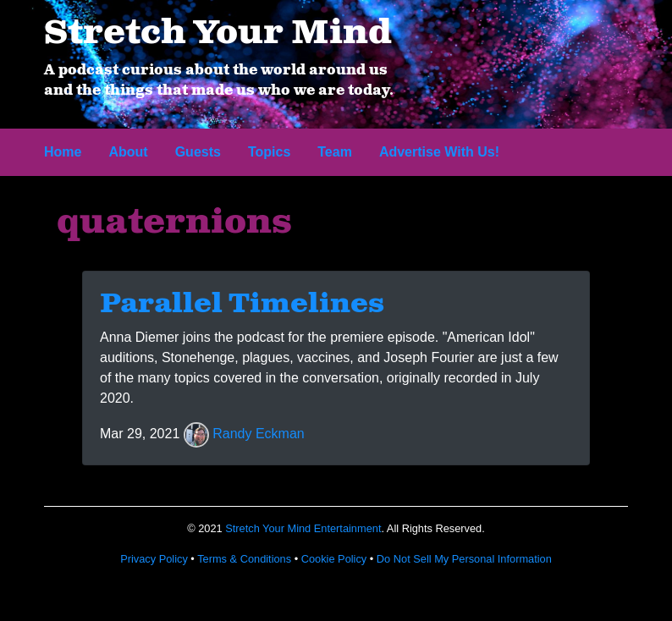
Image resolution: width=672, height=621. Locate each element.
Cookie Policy (334, 559)
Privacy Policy (154, 559)
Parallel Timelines (242, 305)
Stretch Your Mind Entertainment (303, 528)
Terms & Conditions (244, 559)
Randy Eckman (259, 434)
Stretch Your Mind (218, 34)
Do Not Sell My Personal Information (464, 559)
